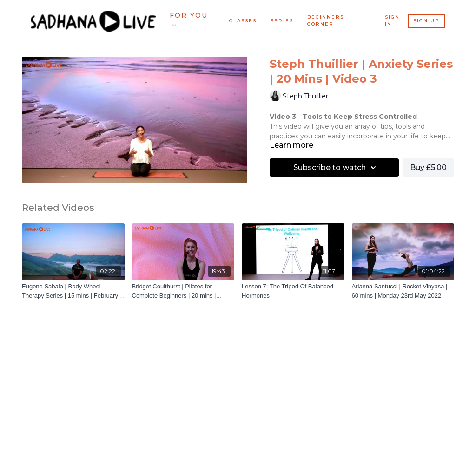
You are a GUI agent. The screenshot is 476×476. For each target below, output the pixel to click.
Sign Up (426, 21)
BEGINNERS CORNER (326, 20)
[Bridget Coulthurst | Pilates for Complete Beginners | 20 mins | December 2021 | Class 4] (183, 291)
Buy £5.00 (428, 167)
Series (282, 21)
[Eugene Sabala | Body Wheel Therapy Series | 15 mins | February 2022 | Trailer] (73, 291)
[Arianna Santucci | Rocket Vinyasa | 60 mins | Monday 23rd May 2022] (403, 291)
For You (189, 19)
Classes (243, 21)
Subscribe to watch (336, 168)
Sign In (392, 20)
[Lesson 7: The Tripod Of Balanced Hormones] (293, 291)
